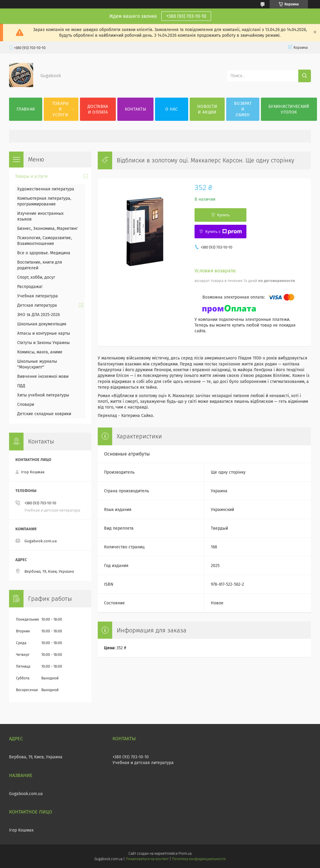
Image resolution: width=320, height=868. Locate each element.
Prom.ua (185, 854)
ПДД (21, 386)
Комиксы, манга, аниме (40, 352)
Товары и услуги (60, 109)
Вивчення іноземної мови (43, 376)
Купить (223, 215)
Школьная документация (42, 324)
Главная (26, 109)
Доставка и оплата (98, 109)
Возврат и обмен (243, 109)
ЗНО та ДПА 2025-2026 (38, 315)
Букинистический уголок (289, 109)
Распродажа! (30, 287)
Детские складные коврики (44, 414)
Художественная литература (46, 189)
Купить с (223, 232)
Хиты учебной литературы (43, 395)
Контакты (135, 109)
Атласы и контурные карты (44, 333)
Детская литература (37, 305)
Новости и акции (207, 109)
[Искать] (305, 76)
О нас (172, 109)
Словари (26, 404)
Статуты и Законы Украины (43, 343)
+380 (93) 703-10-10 (186, 16)
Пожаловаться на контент (147, 859)
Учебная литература (38, 296)
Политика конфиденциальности (199, 859)
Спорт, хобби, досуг (36, 277)
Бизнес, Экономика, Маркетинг (48, 229)
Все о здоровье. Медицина (44, 253)
